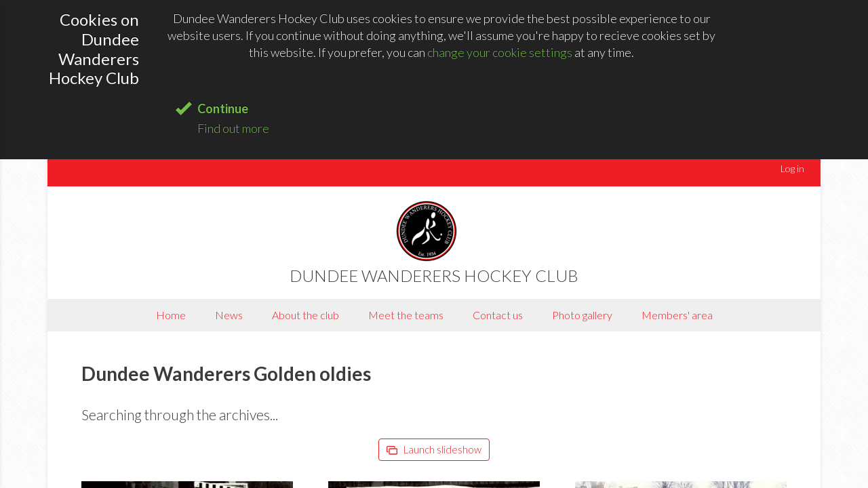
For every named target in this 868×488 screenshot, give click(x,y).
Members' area (677, 315)
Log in (792, 168)
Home (171, 315)
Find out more (233, 128)
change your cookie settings (500, 52)
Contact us (498, 315)
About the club (305, 315)
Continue (223, 108)
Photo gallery (582, 315)
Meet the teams (406, 315)
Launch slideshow (434, 449)
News (229, 315)
